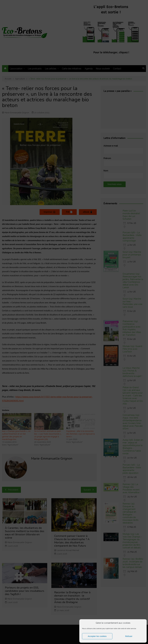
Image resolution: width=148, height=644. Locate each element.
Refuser (129, 636)
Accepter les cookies (97, 636)
